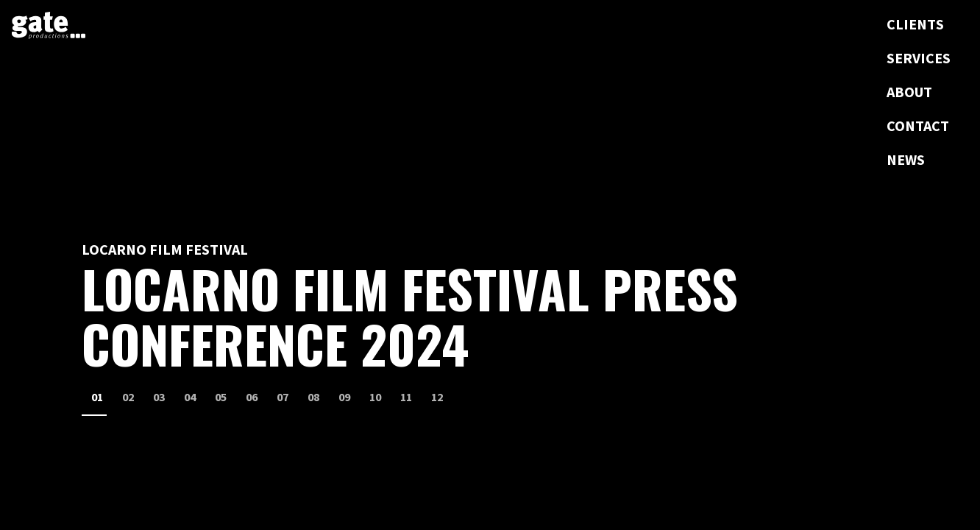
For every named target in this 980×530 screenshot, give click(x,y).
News (906, 159)
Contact (918, 126)
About (909, 92)
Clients (915, 24)
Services (919, 58)
